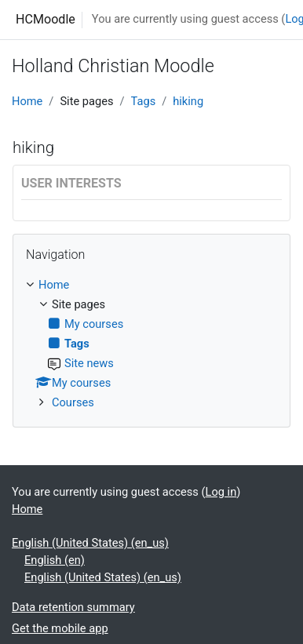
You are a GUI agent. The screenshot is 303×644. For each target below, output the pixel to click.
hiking (188, 101)
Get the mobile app (60, 628)
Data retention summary (73, 607)
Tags (144, 101)
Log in (221, 492)
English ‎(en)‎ (55, 560)
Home (27, 101)
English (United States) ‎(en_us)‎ (90, 543)
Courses (73, 402)
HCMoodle (46, 19)
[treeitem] (151, 344)
